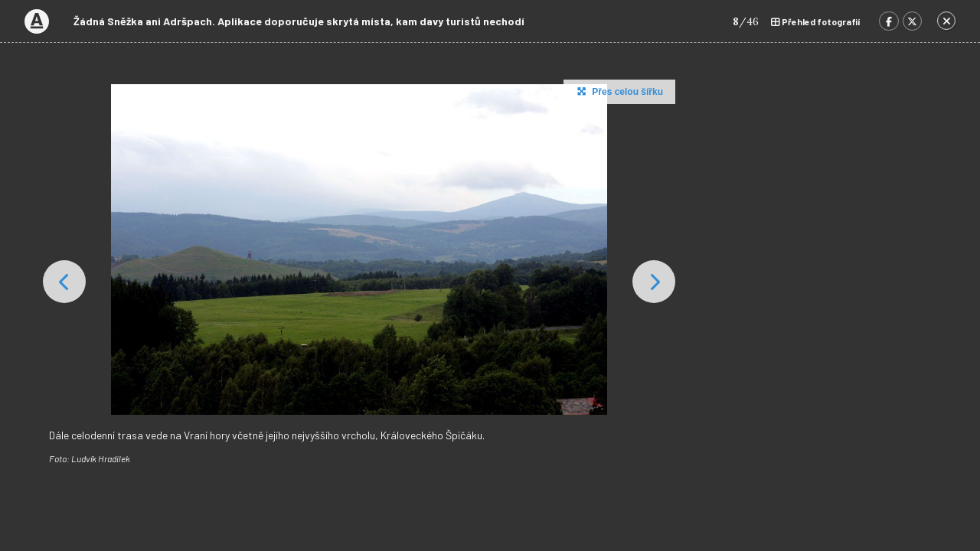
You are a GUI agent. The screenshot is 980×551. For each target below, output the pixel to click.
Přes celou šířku (618, 91)
